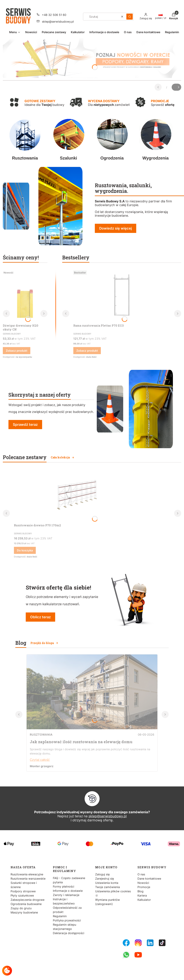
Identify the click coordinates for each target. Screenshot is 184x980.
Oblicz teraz (40, 617)
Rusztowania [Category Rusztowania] (41, 735)
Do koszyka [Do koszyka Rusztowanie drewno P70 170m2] (25, 550)
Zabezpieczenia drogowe (27, 900)
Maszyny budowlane (24, 912)
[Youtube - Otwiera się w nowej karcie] (138, 955)
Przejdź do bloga (44, 643)
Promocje (144, 887)
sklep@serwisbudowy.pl (108, 816)
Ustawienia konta (107, 883)
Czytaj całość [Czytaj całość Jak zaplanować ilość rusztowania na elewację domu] (40, 760)
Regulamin (60, 916)
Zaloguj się (102, 874)
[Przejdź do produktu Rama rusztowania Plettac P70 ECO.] (122, 296)
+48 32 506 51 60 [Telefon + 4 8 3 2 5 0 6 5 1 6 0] (54, 15)
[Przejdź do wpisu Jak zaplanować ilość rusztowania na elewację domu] (92, 728)
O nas (141, 874)
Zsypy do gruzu (21, 908)
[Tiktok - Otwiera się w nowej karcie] (162, 943)
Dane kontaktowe (149, 879)
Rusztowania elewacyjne (27, 874)
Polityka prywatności (67, 920)
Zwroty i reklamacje (66, 895)
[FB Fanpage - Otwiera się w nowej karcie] (126, 943)
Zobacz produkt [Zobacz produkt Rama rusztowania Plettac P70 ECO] (87, 351)
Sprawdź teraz (25, 425)
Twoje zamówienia (108, 887)
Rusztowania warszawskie (28, 879)
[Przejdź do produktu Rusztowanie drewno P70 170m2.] (76, 495)
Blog (140, 891)
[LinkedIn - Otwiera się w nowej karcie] (150, 943)
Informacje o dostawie (68, 891)
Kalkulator (144, 900)
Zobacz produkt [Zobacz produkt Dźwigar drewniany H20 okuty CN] (17, 351)
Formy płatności (64, 886)
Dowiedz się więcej (116, 228)
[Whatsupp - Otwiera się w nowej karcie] (126, 955)
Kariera (142, 895)
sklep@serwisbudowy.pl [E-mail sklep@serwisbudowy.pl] (58, 22)
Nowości (143, 883)
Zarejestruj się (105, 879)
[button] (130, 17)
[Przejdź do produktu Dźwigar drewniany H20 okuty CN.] (25, 296)
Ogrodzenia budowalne (26, 904)
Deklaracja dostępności (69, 933)
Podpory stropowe (23, 891)
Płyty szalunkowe (22, 895)
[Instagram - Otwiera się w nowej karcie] (138, 943)
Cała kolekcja (63, 457)
